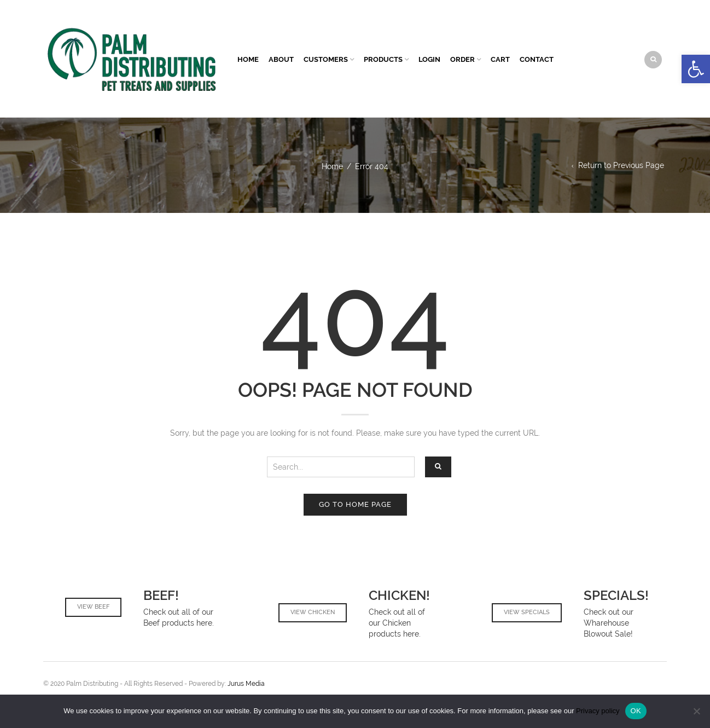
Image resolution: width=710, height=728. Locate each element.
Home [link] (248, 59)
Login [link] (429, 59)
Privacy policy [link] (598, 711)
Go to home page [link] (355, 504)
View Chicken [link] (313, 612)
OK (636, 711)
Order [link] (462, 59)
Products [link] (383, 59)
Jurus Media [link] (245, 684)
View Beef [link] (93, 607)
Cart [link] (500, 59)
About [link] (281, 59)
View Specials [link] (527, 612)
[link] (696, 69)
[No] (696, 711)
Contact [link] (537, 59)
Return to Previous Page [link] (621, 165)
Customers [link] (326, 59)
